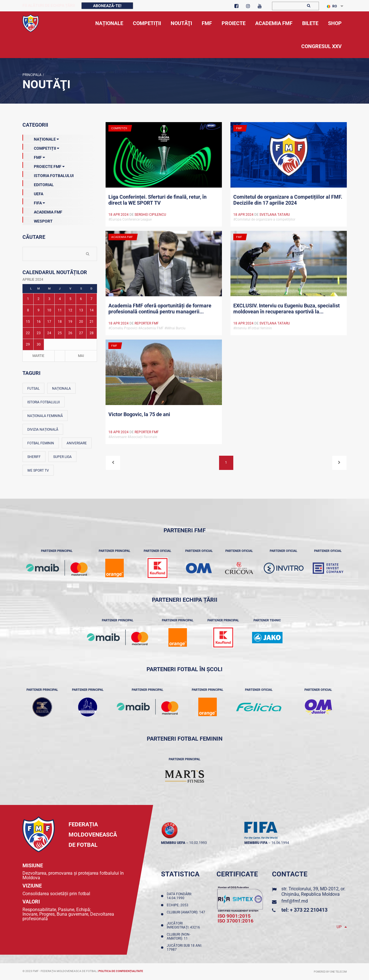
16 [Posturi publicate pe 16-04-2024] (39, 322)
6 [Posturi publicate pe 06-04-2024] (81, 299)
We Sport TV (38, 471)
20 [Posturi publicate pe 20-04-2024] (81, 322)
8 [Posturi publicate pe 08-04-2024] (28, 310)
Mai (81, 356)
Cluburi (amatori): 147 (186, 914)
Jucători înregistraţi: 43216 (184, 925)
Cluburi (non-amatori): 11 (179, 936)
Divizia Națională (43, 430)
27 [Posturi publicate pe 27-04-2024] (81, 333)
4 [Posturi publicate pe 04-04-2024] (60, 299)
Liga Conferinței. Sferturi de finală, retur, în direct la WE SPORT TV (157, 200)
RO (332, 6)
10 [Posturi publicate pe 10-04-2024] (49, 310)
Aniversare (77, 443)
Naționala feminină (45, 416)
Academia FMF (42, 211)
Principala (32, 75)
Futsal (33, 389)
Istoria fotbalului (44, 402)
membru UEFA (173, 843)
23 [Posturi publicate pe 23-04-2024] (39, 333)
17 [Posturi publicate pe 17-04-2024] (49, 322)
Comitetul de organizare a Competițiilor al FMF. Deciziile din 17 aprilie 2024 (288, 200)
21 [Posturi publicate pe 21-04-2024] (92, 322)
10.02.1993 (198, 843)
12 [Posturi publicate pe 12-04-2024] (70, 310)
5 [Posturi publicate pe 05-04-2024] (70, 299)
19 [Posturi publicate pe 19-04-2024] (70, 322)
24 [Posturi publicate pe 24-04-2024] (49, 333)
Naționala (61, 389)
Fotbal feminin (41, 443)
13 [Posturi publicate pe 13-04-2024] (81, 310)
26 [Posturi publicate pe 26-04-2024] (70, 333)
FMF (34, 156)
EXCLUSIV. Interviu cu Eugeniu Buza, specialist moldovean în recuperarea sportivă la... (286, 309)
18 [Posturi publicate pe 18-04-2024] (60, 322)
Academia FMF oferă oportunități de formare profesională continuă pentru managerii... (160, 309)
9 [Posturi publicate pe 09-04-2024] (39, 310)
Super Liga (62, 457)
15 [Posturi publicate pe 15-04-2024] (28, 322)
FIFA (34, 202)
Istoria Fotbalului (48, 174)
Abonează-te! (107, 6)
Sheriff (34, 457)
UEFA (33, 193)
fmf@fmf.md (295, 901)
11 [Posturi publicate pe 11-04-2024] (60, 310)
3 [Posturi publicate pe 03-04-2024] (49, 299)
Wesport (38, 220)
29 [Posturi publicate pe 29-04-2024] (28, 344)
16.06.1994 (280, 843)
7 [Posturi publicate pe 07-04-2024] (91, 299)
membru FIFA (256, 843)
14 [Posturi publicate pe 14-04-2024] (92, 310)
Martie (38, 356)
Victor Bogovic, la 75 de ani (139, 414)
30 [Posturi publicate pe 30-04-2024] (39, 344)
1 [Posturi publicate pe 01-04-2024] (28, 299)
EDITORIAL (38, 184)
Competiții (41, 147)
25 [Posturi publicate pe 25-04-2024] (60, 333)
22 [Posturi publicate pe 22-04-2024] (28, 333)
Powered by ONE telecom (330, 972)
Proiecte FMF (44, 165)
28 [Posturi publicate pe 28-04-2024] (92, 333)
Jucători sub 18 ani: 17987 (184, 948)
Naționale (41, 138)
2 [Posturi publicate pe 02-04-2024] (39, 299)
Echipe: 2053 (178, 905)
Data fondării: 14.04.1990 (179, 896)
